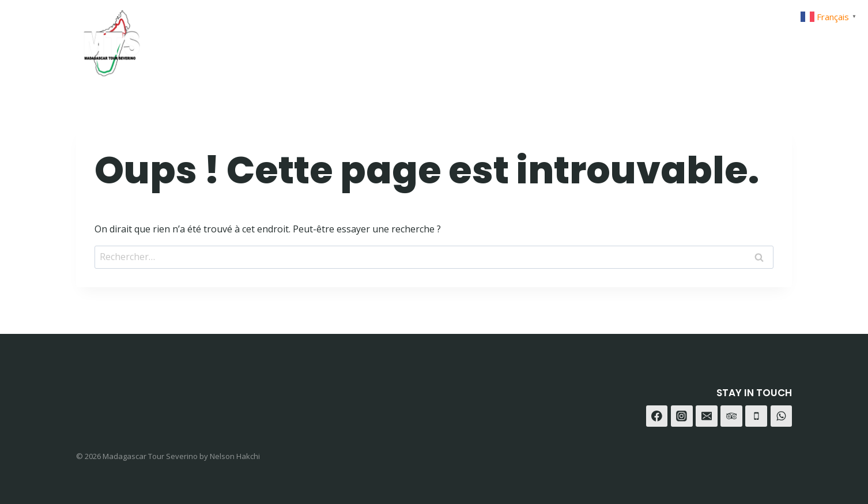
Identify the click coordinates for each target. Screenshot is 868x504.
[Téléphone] (756, 416)
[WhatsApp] (750, 39)
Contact (635, 39)
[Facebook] (693, 39)
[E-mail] (707, 416)
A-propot (570, 39)
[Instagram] (722, 39)
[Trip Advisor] (779, 39)
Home (457, 39)
